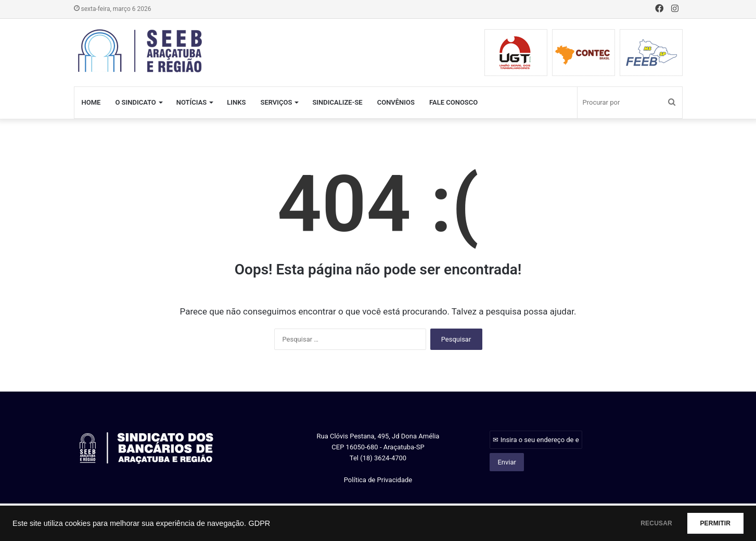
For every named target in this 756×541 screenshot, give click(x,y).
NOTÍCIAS (192, 102)
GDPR (259, 523)
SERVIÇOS (276, 102)
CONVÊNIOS (396, 102)
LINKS (236, 102)
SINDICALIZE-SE (337, 102)
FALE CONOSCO (453, 102)
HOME (91, 102)
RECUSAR (641, 523)
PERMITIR (710, 523)
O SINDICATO (135, 102)
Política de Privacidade (378, 480)
